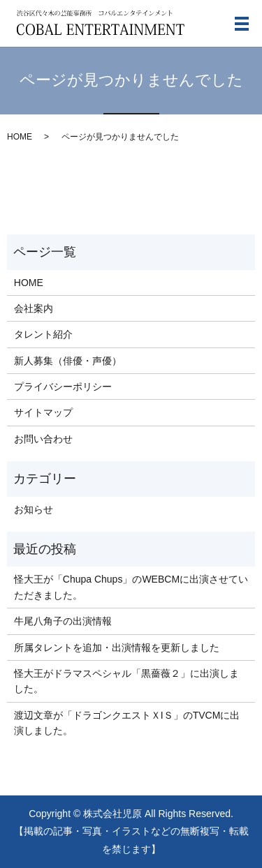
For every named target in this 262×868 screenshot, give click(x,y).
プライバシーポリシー (63, 387)
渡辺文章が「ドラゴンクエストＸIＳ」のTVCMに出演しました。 (127, 723)
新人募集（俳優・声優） (68, 361)
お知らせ (34, 509)
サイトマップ (43, 412)
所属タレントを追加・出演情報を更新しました (117, 648)
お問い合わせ (43, 439)
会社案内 (34, 308)
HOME (20, 137)
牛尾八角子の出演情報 (63, 621)
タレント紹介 (43, 334)
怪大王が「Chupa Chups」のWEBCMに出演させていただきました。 (131, 587)
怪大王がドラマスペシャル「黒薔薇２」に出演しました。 (126, 681)
